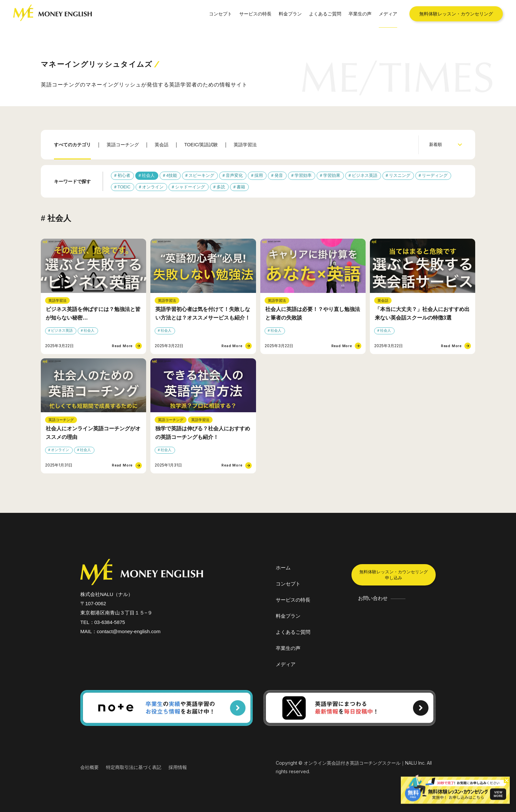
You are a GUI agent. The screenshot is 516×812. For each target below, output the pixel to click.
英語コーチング (123, 145)
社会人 (148, 175)
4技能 (172, 175)
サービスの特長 (255, 14)
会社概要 (90, 767)
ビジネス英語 (365, 175)
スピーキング (201, 175)
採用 (259, 175)
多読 (221, 187)
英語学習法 (245, 145)
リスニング (400, 175)
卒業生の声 (360, 14)
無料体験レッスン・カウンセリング (456, 14)
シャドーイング (190, 187)
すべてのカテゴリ (72, 145)
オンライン (153, 187)
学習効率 (303, 175)
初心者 (124, 175)
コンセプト (220, 14)
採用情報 (178, 767)
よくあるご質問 (325, 14)
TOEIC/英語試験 (201, 145)
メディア (388, 14)
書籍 (241, 187)
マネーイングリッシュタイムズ (100, 64)
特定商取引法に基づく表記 (134, 767)
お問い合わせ (373, 598)
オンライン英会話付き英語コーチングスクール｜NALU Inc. (365, 763)
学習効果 (332, 175)
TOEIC (124, 187)
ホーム (283, 568)
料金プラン (290, 14)
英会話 (162, 145)
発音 (279, 175)
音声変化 (234, 175)
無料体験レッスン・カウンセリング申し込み (394, 575)
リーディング (435, 175)
